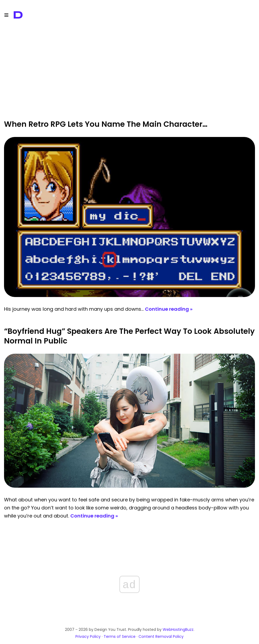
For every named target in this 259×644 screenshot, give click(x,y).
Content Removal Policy (161, 636)
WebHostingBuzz (178, 629)
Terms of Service (120, 636)
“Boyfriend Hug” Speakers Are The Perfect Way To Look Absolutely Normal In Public (129, 336)
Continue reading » (169, 309)
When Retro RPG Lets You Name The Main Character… (106, 124)
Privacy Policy (88, 636)
